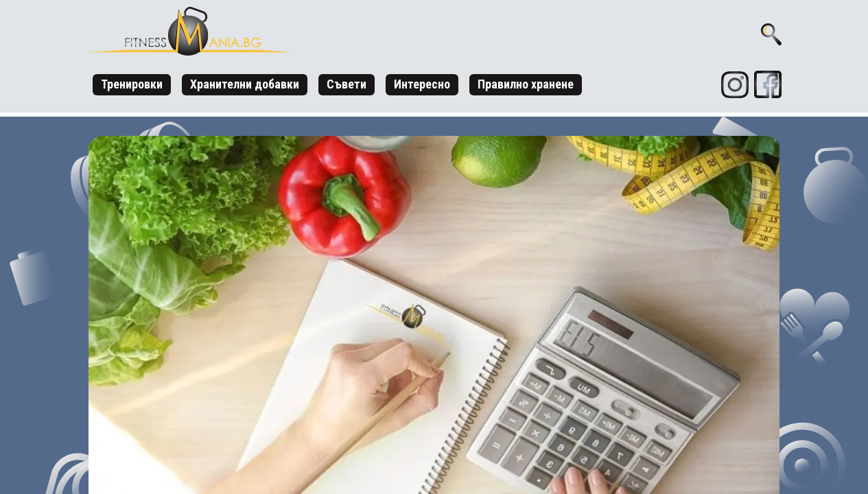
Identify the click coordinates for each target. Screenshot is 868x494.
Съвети (347, 84)
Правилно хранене (526, 84)
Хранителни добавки (245, 84)
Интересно (422, 84)
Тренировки (132, 84)
